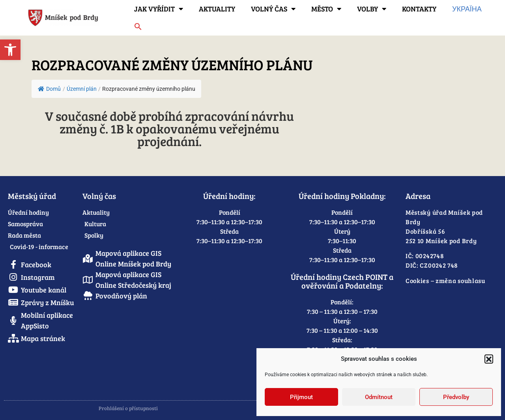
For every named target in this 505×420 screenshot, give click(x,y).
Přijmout (301, 397)
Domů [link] (49, 89)
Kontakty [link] (419, 9)
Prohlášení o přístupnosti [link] (128, 408)
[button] (489, 359)
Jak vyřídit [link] (159, 9)
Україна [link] (467, 9)
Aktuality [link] (217, 9)
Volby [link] (372, 9)
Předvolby (456, 397)
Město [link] (326, 9)
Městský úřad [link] (32, 196)
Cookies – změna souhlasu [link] (445, 280)
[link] (10, 50)
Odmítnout (379, 397)
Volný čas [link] (273, 9)
